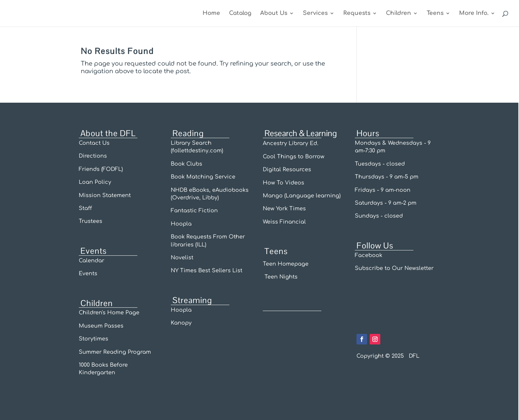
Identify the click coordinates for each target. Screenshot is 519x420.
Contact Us (94, 143)
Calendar (92, 261)
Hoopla (181, 224)
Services (315, 14)
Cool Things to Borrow (294, 157)
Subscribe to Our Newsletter (394, 268)
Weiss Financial (284, 222)
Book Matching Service (203, 177)
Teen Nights (280, 277)
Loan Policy (96, 182)
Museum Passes (101, 326)
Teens (435, 14)
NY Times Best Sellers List (207, 271)
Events (88, 274)
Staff (85, 208)
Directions (93, 156)
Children (399, 14)
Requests (357, 14)
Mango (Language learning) (302, 196)
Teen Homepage (286, 264)
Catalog (240, 14)
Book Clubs (187, 164)
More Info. (474, 14)
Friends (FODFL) (101, 169)
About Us (274, 14)
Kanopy (181, 323)
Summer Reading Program (115, 352)
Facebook (369, 255)
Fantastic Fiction (194, 211)
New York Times (284, 209)
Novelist (182, 258)
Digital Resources (287, 170)
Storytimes (94, 339)
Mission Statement (105, 195)
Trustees (91, 221)
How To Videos (283, 183)
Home (211, 14)
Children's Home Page (109, 313)
